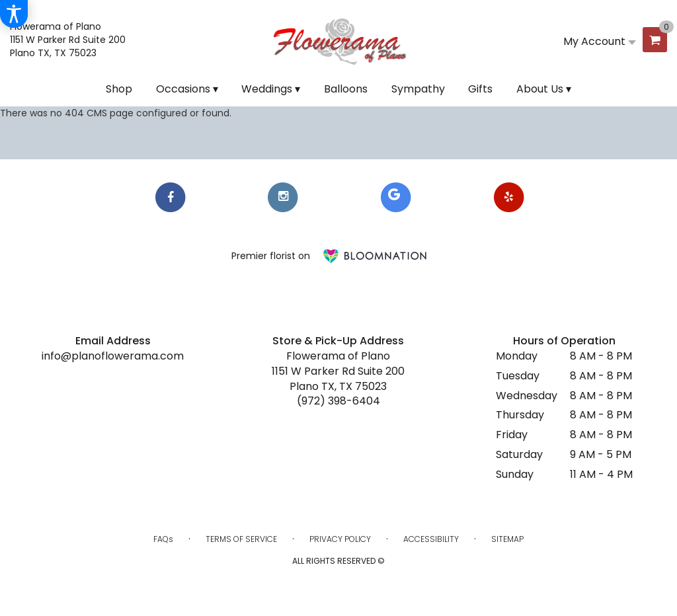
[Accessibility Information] (14, 14)
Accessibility (431, 539)
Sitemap (507, 539)
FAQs (163, 539)
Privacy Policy (340, 539)
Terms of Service (241, 539)
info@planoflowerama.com (113, 356)
